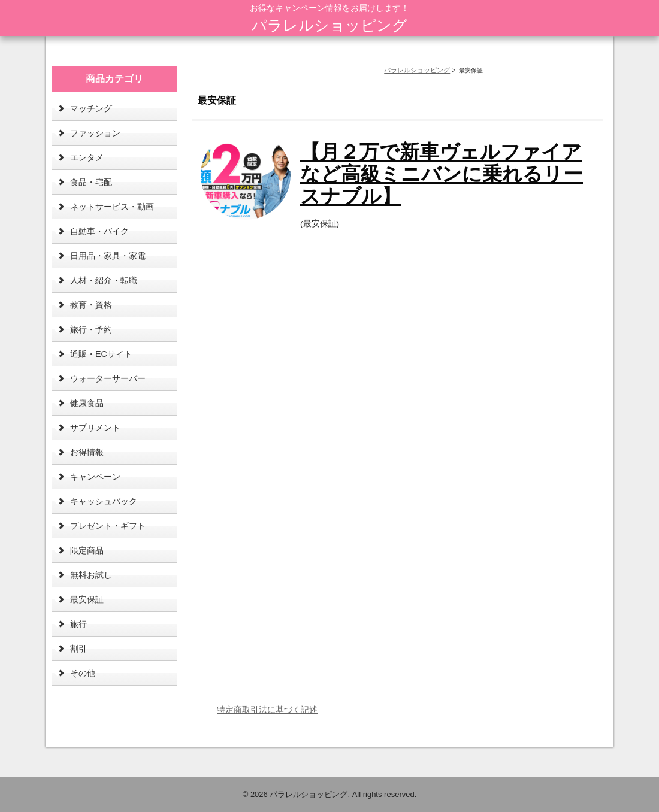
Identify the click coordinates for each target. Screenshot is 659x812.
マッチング (91, 108)
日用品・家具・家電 (108, 256)
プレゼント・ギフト (108, 526)
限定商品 (87, 550)
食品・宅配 (91, 182)
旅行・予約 (91, 329)
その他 (83, 673)
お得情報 (87, 452)
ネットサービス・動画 (112, 207)
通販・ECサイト (101, 354)
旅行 (78, 624)
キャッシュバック (104, 501)
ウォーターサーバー (108, 378)
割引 (78, 649)
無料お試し (91, 575)
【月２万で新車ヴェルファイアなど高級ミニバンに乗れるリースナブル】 (442, 174)
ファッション (95, 133)
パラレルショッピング (329, 25)
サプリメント (95, 428)
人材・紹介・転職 (104, 280)
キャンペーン (95, 477)
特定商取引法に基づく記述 (267, 710)
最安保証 (87, 599)
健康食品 (87, 403)
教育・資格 (91, 305)
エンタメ (87, 157)
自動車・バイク (99, 231)
